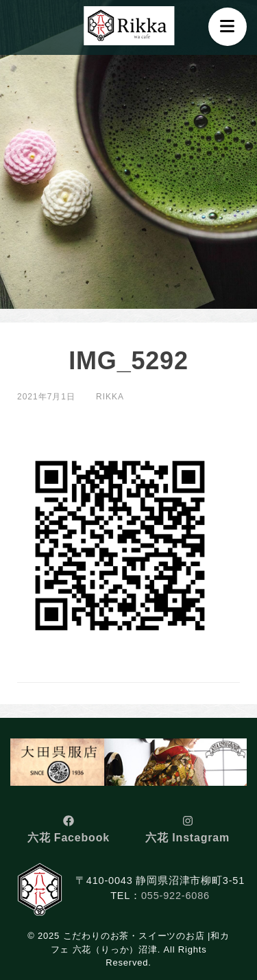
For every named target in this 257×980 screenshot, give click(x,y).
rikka (110, 397)
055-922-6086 (175, 896)
